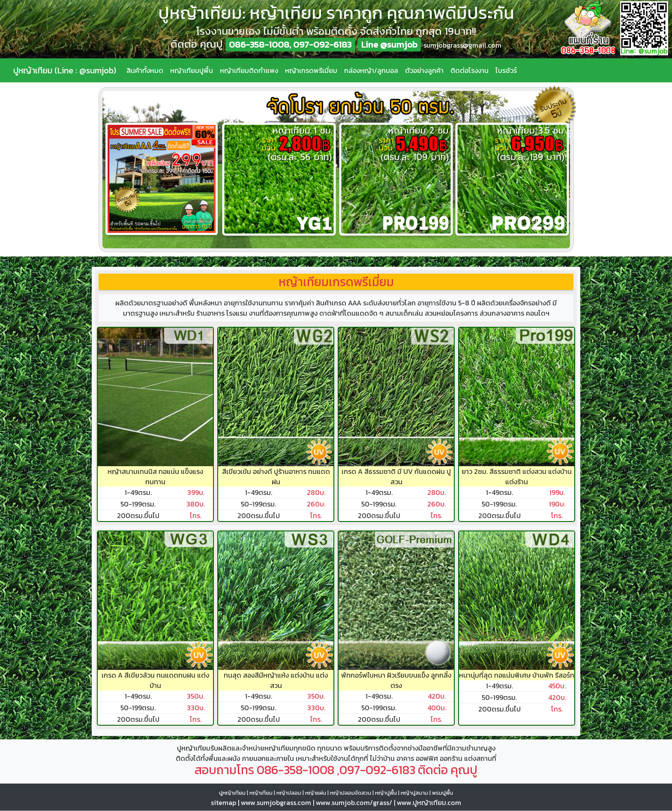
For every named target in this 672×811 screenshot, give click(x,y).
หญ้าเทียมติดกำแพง (249, 70)
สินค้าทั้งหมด (145, 70)
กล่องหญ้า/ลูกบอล (371, 70)
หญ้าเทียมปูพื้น (192, 70)
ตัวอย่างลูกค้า (424, 70)
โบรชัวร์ (506, 70)
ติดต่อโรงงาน (469, 70)
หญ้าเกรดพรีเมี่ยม (311, 70)
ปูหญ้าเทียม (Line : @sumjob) (65, 70)
